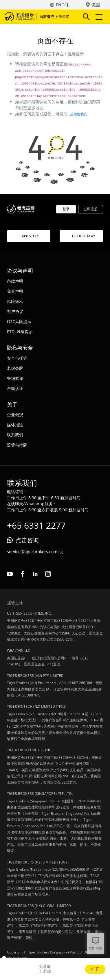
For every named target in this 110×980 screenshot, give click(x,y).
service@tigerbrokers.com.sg (35, 552)
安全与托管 (17, 358)
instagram (48, 574)
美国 (96, 5)
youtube (10, 574)
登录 (66, 209)
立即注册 (91, 209)
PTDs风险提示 (20, 332)
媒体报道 (15, 425)
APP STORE (29, 236)
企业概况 (15, 415)
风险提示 (15, 301)
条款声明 (15, 281)
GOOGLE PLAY (81, 236)
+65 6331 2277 (36, 525)
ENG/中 (63, 5)
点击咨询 (27, 540)
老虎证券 (38, 17)
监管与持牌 (17, 445)
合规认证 (15, 388)
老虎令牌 (15, 368)
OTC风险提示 (19, 321)
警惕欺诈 (15, 378)
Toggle (98, 17)
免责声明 (15, 291)
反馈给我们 (79, 114)
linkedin (35, 574)
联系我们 (15, 435)
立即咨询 (96, 948)
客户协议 (15, 311)
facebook (23, 574)
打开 (95, 969)
